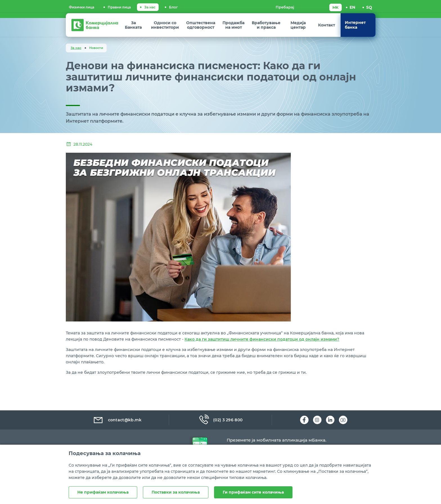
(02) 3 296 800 (220, 420)
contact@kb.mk (117, 420)
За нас (150, 7)
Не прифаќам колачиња (103, 492)
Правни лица (119, 7)
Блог (173, 7)
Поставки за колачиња (176, 492)
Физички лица (82, 7)
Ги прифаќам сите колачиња (253, 492)
